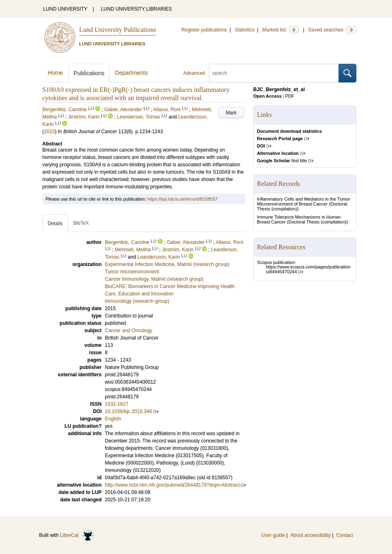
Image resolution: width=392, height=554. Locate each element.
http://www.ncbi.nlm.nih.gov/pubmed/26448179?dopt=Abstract (172, 485)
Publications (89, 73)
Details (55, 223)
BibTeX (81, 223)
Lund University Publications (118, 30)
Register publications (204, 30)
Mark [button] (231, 113)
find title (282, 161)
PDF (290, 96)
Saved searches (332, 30)
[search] (274, 73)
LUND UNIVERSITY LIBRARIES (137, 9)
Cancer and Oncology (129, 331)
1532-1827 (117, 404)
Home (55, 73)
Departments (131, 73)
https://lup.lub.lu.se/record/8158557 (182, 199)
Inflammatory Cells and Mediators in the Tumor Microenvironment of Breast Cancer (304, 201)
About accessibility (310, 535)
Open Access (268, 96)
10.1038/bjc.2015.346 (129, 411)
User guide (273, 535)
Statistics (244, 30)
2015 (50, 132)
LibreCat (77, 535)
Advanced (194, 73)
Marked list (280, 30)
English (113, 419)
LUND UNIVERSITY (65, 9)
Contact (344, 535)
